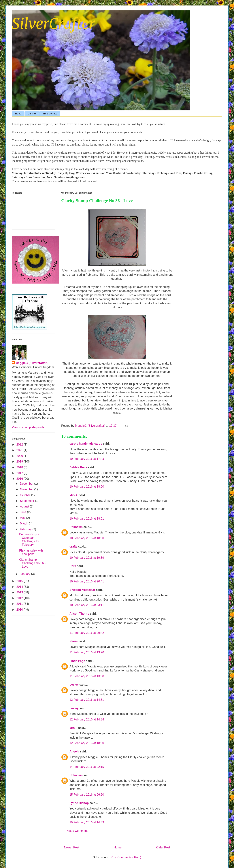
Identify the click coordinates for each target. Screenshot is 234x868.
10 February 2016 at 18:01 (87, 519)
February (26, 529)
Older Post (163, 847)
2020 (20, 456)
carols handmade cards (86, 444)
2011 (20, 604)
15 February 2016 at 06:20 (87, 795)
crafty (73, 547)
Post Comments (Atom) (126, 857)
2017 (20, 473)
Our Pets (32, 114)
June (23, 512)
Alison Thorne (79, 614)
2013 (20, 592)
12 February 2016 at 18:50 (87, 743)
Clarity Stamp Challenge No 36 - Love (32, 563)
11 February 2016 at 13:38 (87, 676)
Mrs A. (74, 495)
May (23, 518)
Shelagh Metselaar (82, 590)
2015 (20, 581)
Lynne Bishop (79, 803)
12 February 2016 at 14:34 (87, 719)
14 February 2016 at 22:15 (87, 767)
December (27, 484)
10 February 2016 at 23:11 (87, 605)
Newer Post (72, 847)
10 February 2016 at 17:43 (87, 459)
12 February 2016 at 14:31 (87, 700)
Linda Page (77, 661)
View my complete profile (28, 427)
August (25, 506)
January (26, 574)
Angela (74, 751)
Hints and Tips (50, 114)
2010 (20, 610)
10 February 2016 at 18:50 (87, 538)
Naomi (74, 641)
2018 (20, 467)
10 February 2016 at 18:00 (87, 487)
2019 (20, 462)
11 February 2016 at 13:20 (87, 652)
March (24, 523)
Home (18, 114)
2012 (20, 598)
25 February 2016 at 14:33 (87, 822)
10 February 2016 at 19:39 (87, 558)
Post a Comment (77, 831)
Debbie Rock (78, 467)
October (26, 495)
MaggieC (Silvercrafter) (32, 363)
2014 (20, 587)
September (28, 501)
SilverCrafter (53, 24)
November (27, 489)
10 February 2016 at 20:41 (87, 581)
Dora (73, 566)
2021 (20, 450)
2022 (20, 445)
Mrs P (73, 728)
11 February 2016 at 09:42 (87, 633)
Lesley (74, 685)
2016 (20, 479)
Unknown (76, 527)
